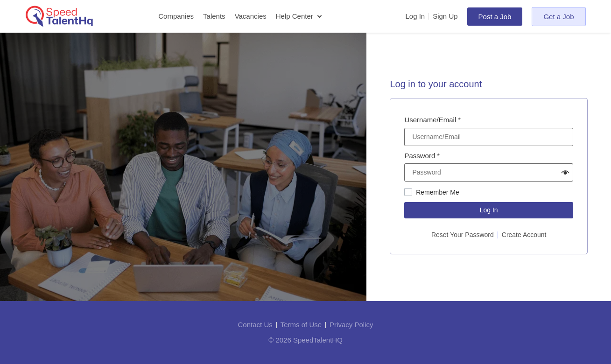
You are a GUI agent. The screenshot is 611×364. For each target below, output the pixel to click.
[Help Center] (300, 17)
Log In (489, 210)
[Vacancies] (251, 17)
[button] (565, 173)
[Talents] (214, 17)
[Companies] (176, 17)
